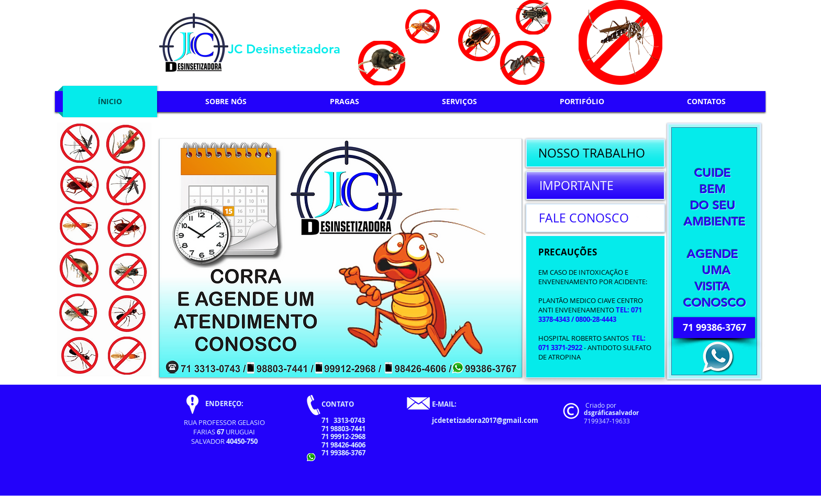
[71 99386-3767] (714, 328)
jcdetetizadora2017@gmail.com (485, 420)
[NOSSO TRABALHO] (595, 153)
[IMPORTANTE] (595, 186)
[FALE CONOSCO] (595, 218)
